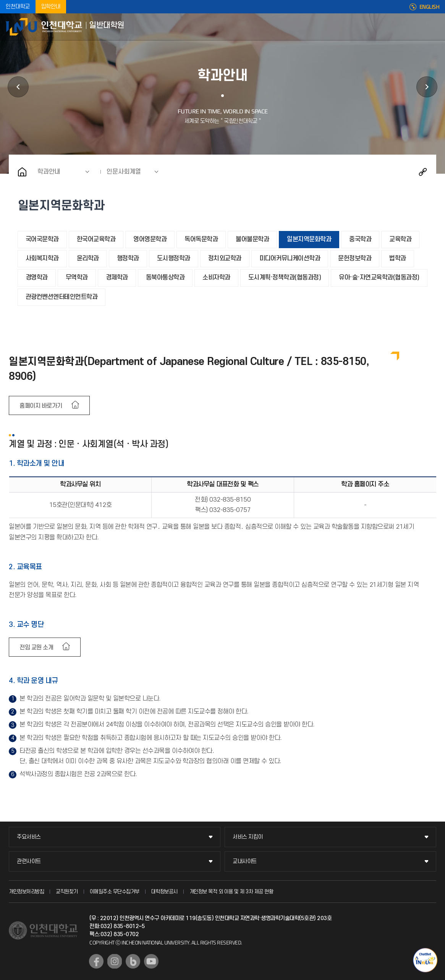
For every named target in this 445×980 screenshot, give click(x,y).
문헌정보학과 (355, 258)
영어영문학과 (150, 239)
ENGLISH (430, 7)
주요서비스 (29, 837)
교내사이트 (245, 861)
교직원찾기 (67, 892)
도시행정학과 (174, 258)
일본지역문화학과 (309, 239)
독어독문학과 (201, 239)
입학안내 (51, 7)
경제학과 (117, 278)
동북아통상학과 (165, 278)
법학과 (398, 258)
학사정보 (18, 87)
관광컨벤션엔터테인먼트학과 (62, 297)
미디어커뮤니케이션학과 (290, 258)
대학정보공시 (164, 892)
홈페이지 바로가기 (41, 406)
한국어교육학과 (96, 239)
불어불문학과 (252, 239)
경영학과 (37, 278)
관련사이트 (29, 861)
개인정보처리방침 (26, 892)
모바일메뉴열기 (434, 27)
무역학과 (77, 278)
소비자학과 (216, 278)
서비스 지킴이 (248, 837)
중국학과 (360, 239)
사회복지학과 (42, 258)
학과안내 (49, 172)
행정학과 (128, 258)
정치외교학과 (225, 258)
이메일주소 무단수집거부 (115, 892)
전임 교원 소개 (36, 647)
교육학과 (400, 239)
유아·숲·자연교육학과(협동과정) (379, 278)
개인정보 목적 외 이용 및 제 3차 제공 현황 (231, 892)
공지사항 (427, 87)
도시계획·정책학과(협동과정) (285, 278)
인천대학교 (18, 7)
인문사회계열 (124, 172)
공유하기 (423, 172)
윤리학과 (88, 258)
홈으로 (22, 172)
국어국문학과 (42, 239)
